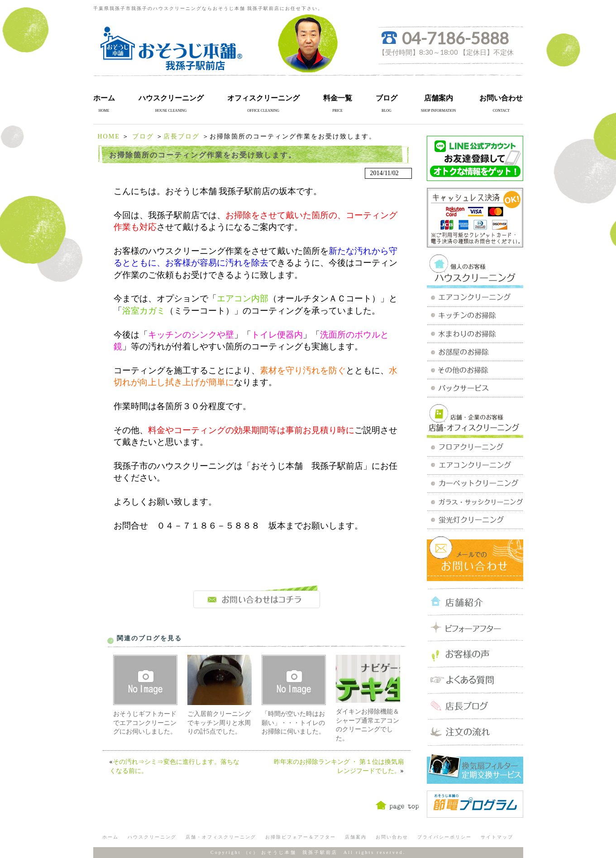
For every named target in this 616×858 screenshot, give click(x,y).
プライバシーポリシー (444, 837)
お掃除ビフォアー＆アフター (301, 837)
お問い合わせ (501, 98)
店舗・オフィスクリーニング (221, 837)
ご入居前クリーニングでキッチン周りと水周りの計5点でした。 (219, 723)
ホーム (104, 98)
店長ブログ (181, 136)
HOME (109, 136)
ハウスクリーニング (171, 98)
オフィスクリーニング (263, 98)
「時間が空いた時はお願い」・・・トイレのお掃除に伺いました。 (293, 723)
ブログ (387, 98)
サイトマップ (497, 837)
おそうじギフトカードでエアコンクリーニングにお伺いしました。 (145, 723)
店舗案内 (439, 98)
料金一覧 (338, 98)
